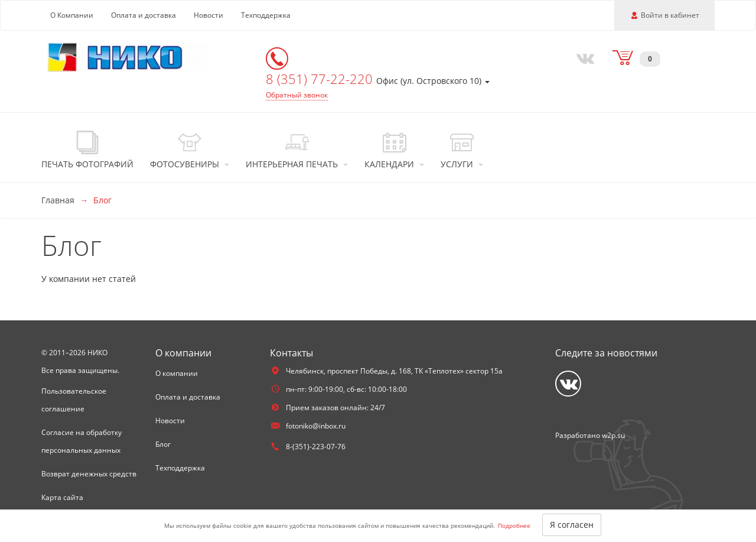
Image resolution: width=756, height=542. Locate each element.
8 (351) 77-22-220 (321, 79)
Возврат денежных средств (89, 474)
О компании (177, 373)
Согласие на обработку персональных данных (82, 441)
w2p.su (613, 435)
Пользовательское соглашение (74, 400)
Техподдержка (266, 15)
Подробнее (514, 525)
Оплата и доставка (144, 15)
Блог (163, 444)
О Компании (72, 15)
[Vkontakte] (583, 57)
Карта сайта (62, 497)
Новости (208, 15)
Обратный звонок (297, 95)
